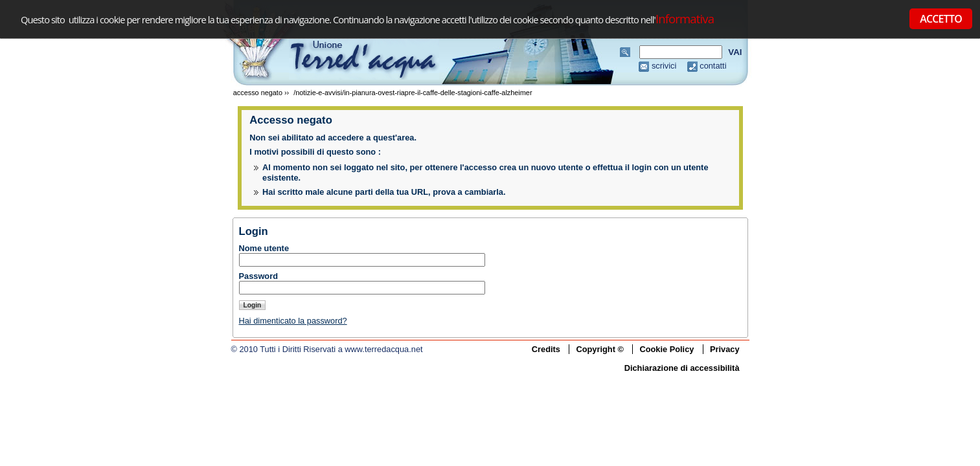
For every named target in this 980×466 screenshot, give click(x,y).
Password (258, 276)
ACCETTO (941, 19)
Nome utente (264, 248)
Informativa (685, 18)
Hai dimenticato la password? (293, 321)
